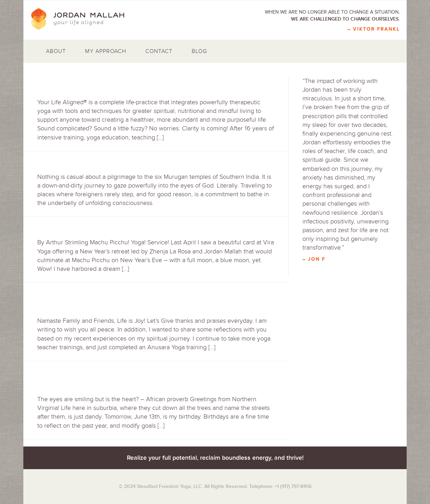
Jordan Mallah (83, 19)
